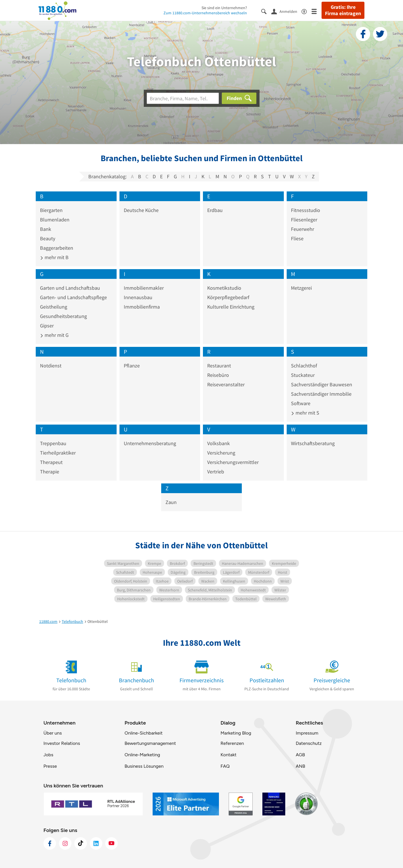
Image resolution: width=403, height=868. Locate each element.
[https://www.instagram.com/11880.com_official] (65, 843)
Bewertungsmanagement (150, 743)
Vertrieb (216, 472)
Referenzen (232, 743)
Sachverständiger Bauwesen (322, 384)
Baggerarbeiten (57, 248)
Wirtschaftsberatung (313, 443)
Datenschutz (309, 743)
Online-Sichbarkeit (144, 733)
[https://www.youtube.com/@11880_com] (111, 843)
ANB (301, 766)
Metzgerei (301, 288)
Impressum (307, 733)
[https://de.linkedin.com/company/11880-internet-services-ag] (96, 843)
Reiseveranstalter (226, 384)
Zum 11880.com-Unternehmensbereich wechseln (205, 13)
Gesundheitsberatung (63, 316)
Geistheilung (54, 307)
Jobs (48, 755)
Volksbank (219, 443)
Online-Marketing (142, 755)
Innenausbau (138, 297)
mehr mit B (54, 257)
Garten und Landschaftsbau (70, 288)
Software (301, 403)
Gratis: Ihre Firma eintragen (343, 10)
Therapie (50, 472)
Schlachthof (304, 366)
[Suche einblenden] (266, 11)
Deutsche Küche (141, 210)
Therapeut (51, 462)
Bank (46, 229)
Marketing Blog (236, 733)
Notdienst (51, 366)
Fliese (297, 238)
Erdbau (215, 210)
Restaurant (219, 366)
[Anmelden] (286, 11)
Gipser (47, 326)
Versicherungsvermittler (233, 462)
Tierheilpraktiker (58, 453)
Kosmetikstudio (224, 288)
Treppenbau (53, 443)
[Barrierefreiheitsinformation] (307, 11)
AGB (300, 755)
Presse (50, 766)
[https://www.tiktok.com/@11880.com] (81, 843)
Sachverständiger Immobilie (321, 394)
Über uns (53, 733)
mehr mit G (54, 335)
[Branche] (183, 98)
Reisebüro (218, 375)
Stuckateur (303, 375)
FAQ (225, 766)
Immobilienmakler (144, 288)
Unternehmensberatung (150, 443)
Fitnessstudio (306, 210)
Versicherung (221, 453)
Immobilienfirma (142, 307)
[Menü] (317, 11)
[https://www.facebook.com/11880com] (50, 843)
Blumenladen (55, 220)
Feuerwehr (303, 229)
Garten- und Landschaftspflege (73, 297)
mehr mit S (305, 413)
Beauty (48, 238)
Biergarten (51, 210)
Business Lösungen (144, 766)
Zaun (171, 502)
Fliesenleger (304, 220)
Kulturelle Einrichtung (231, 307)
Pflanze (132, 366)
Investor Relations (62, 743)
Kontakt (228, 755)
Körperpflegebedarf (228, 297)
